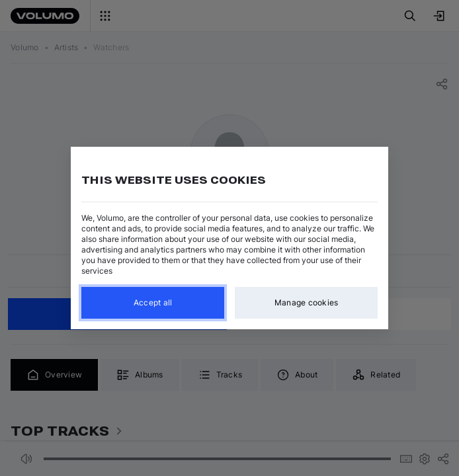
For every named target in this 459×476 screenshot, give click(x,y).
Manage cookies (307, 302)
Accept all (153, 302)
